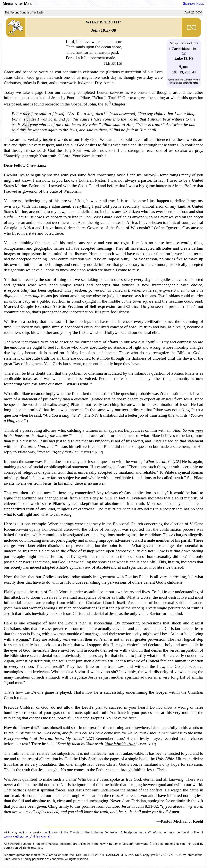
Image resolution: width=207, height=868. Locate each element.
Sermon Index (193, 3)
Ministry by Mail (17, 4)
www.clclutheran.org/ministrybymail (27, 836)
